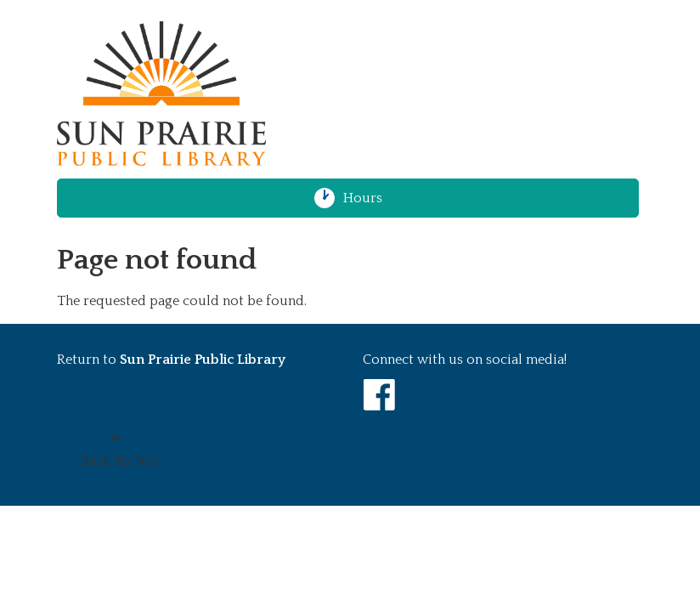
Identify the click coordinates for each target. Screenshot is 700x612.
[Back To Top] (115, 450)
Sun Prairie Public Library (203, 360)
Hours (370, 198)
